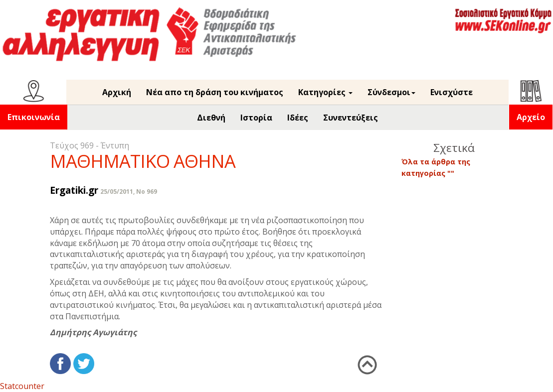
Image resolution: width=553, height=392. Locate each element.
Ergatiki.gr (74, 190)
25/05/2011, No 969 (129, 192)
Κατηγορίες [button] (325, 92)
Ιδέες (298, 118)
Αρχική (117, 92)
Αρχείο (531, 117)
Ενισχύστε (452, 92)
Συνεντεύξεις (351, 118)
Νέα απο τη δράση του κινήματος (215, 92)
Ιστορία (256, 118)
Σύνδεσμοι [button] (391, 92)
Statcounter (22, 386)
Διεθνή (211, 118)
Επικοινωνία (34, 117)
